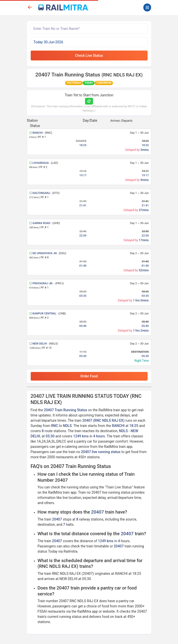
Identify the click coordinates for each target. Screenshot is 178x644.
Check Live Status (89, 56)
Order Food (89, 376)
